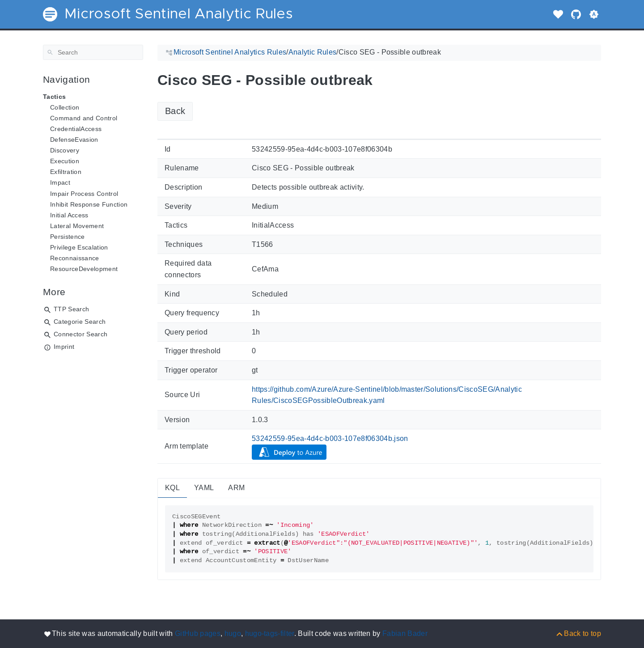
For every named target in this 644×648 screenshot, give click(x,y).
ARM (236, 488)
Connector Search (80, 334)
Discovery (65, 150)
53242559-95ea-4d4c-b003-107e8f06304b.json (330, 438)
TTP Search (71, 309)
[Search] (93, 52)
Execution (65, 161)
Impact (60, 182)
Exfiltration (66, 172)
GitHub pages (198, 633)
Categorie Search (80, 322)
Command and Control (84, 118)
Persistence (68, 237)
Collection (65, 107)
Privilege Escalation (79, 247)
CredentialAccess (76, 129)
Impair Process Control (84, 194)
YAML (204, 488)
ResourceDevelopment (84, 269)
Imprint (64, 347)
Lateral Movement (77, 226)
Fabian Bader (405, 633)
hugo (233, 633)
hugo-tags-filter (270, 633)
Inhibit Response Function (89, 204)
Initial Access (69, 215)
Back (175, 111)
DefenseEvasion (74, 140)
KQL (172, 488)
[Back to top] (578, 633)
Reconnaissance (75, 258)
